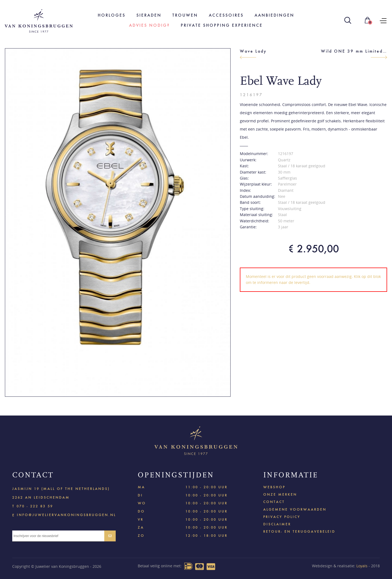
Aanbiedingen (274, 15)
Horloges (112, 15)
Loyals (362, 566)
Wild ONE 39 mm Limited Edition (354, 51)
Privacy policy (282, 517)
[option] (118, 222)
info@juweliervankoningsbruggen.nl (66, 515)
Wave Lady (253, 51)
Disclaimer (277, 524)
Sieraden (149, 15)
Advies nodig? (149, 25)
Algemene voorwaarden (295, 509)
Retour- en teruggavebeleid (299, 531)
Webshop (274, 487)
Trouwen (185, 15)
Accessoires (226, 15)
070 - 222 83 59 (35, 506)
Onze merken (280, 494)
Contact (274, 502)
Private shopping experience (222, 25)
